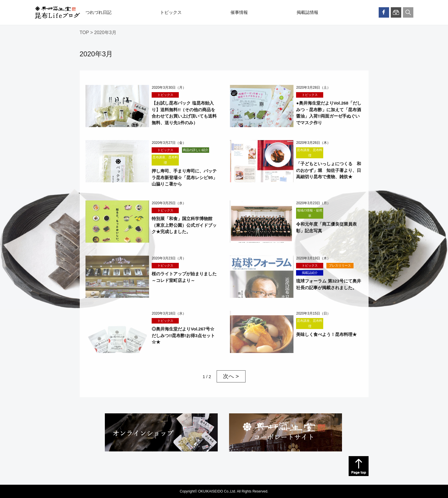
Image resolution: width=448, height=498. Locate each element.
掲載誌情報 (307, 12)
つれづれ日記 (98, 12)
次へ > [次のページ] (231, 376)
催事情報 (239, 12)
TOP (84, 32)
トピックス (171, 12)
